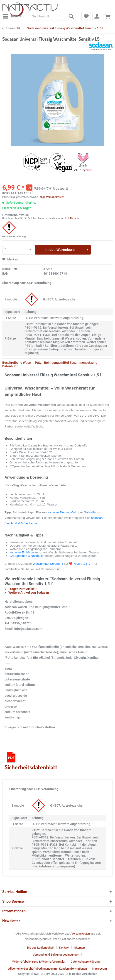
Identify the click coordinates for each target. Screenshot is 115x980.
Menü (12, 15)
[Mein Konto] (97, 16)
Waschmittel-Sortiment (48, 564)
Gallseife (90, 512)
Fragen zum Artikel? (21, 589)
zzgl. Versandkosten (52, 197)
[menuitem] (12, 16)
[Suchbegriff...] (53, 16)
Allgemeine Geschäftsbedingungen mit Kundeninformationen (48, 969)
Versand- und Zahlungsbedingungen (56, 955)
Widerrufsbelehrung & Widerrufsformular (39, 962)
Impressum (99, 969)
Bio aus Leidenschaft (41, 948)
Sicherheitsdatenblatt (31, 760)
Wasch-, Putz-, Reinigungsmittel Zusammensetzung (60, 363)
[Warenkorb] (108, 16)
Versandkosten (81, 934)
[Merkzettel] (86, 16)
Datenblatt (10, 366)
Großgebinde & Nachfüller (27, 556)
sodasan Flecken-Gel (62, 512)
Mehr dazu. (76, 218)
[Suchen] (71, 16)
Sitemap (80, 948)
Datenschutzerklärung (85, 962)
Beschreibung (12, 363)
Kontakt (64, 948)
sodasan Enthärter (22, 552)
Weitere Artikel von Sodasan (27, 593)
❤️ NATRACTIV (80, 564)
